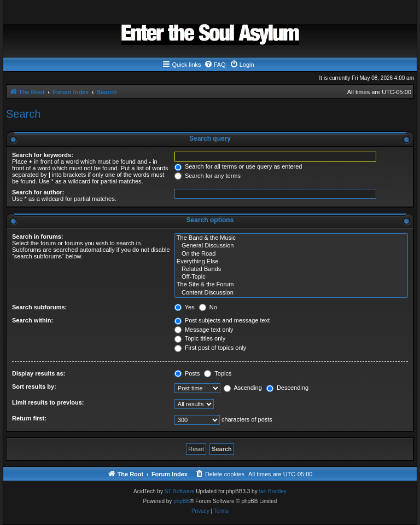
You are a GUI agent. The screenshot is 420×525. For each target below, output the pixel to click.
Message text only (204, 330)
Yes (185, 307)
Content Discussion (291, 293)
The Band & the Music (291, 238)
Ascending (243, 388)
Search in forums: (38, 236)
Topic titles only (200, 338)
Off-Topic (291, 277)
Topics (218, 373)
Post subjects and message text (222, 320)
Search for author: (38, 192)
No (208, 307)
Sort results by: (34, 386)
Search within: (33, 320)
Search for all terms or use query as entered (238, 166)
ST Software (180, 491)
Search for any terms (208, 176)
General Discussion (291, 246)
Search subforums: (39, 307)
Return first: (29, 418)
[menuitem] (215, 65)
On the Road (291, 254)
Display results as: (39, 373)
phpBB (182, 501)
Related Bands (291, 269)
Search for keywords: (43, 155)
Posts (187, 373)
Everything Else (291, 262)
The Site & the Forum (291, 285)
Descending (287, 388)
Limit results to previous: (48, 402)
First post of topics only (211, 348)
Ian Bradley (273, 491)
